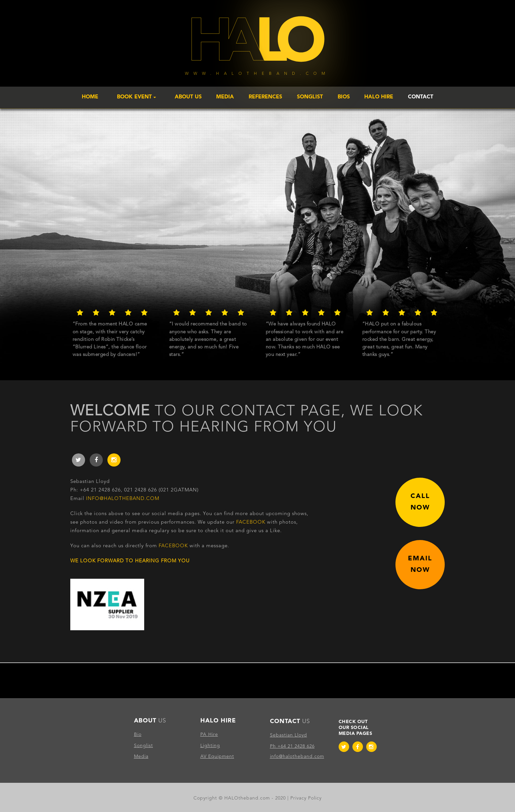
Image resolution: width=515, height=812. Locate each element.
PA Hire (209, 735)
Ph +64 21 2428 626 (292, 746)
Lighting (210, 746)
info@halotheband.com (123, 499)
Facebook (251, 522)
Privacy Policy (306, 798)
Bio (138, 735)
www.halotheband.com (257, 74)
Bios (344, 97)
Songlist (310, 97)
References (265, 97)
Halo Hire (379, 97)
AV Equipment (217, 757)
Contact (421, 97)
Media (225, 97)
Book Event (136, 97)
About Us (188, 97)
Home (90, 97)
